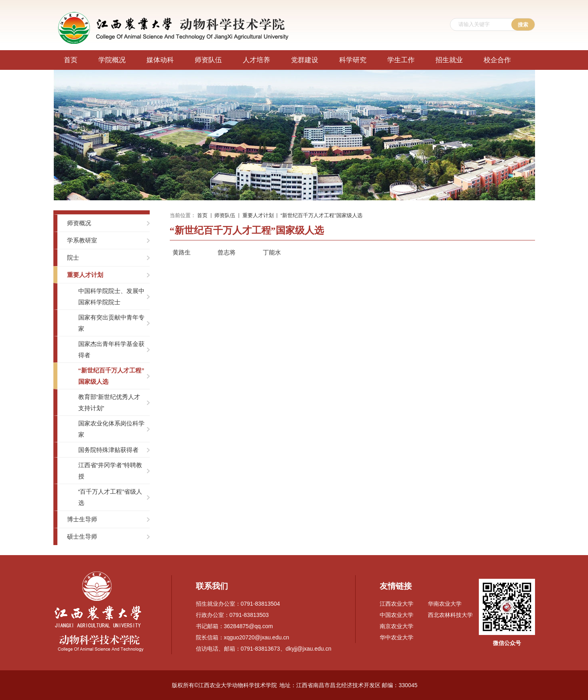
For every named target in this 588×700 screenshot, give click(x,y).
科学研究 (353, 60)
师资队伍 (208, 60)
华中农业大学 (397, 637)
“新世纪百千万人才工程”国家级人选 (321, 215)
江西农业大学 (397, 604)
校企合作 (497, 60)
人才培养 (256, 60)
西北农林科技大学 (450, 615)
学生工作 (401, 60)
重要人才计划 (258, 215)
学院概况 (112, 60)
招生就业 (449, 60)
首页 (71, 60)
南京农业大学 (397, 626)
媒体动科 (160, 60)
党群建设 (305, 60)
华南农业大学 (445, 604)
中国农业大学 (397, 615)
